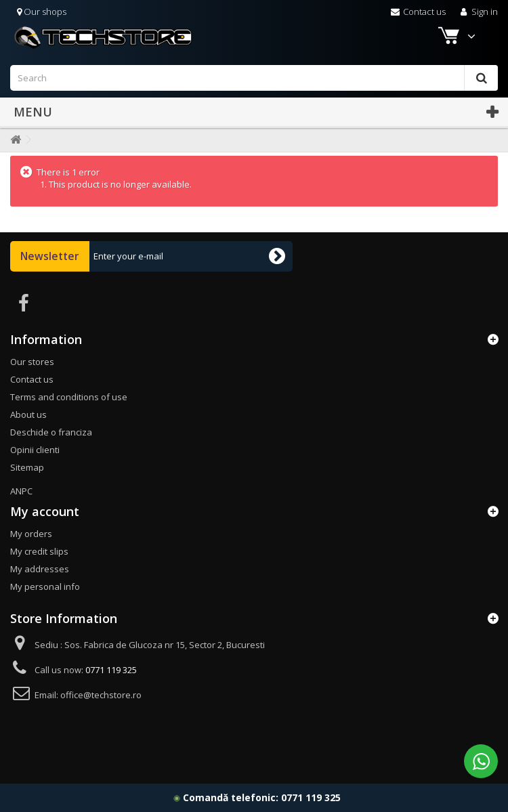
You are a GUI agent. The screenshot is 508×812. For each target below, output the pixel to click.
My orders (31, 534)
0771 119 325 (311, 797)
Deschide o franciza (51, 432)
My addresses (40, 569)
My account (45, 511)
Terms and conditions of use (69, 397)
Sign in (478, 12)
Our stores (32, 362)
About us (28, 414)
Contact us (418, 12)
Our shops (42, 12)
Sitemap (27, 467)
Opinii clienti (35, 450)
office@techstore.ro (101, 695)
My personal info (45, 586)
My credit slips (39, 551)
